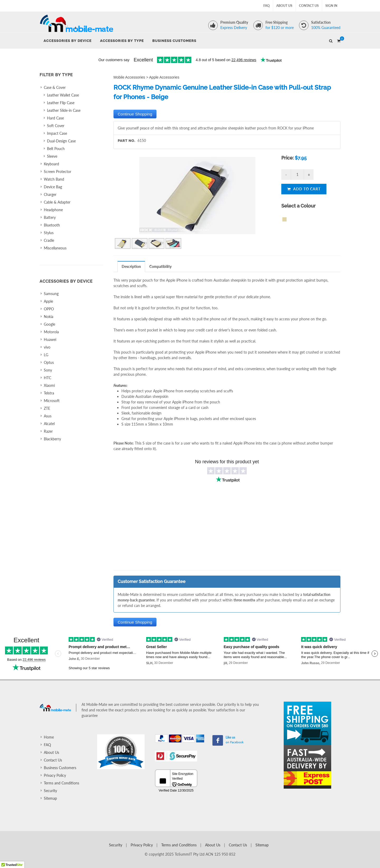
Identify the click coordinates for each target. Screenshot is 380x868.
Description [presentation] (131, 266)
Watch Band (54, 179)
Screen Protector (58, 172)
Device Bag (53, 187)
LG (46, 355)
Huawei (50, 339)
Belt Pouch (56, 149)
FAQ (267, 6)
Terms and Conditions (61, 783)
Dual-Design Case (61, 141)
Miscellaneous (55, 248)
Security (50, 791)
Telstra (49, 393)
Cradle (49, 240)
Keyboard (51, 164)
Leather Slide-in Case (64, 110)
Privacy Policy (55, 775)
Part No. (127, 141)
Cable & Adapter (57, 202)
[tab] (131, 266)
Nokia (49, 317)
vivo (47, 347)
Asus (48, 416)
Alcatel (49, 424)
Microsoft (52, 401)
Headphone (53, 210)
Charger (50, 194)
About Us (284, 6)
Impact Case (57, 133)
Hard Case (55, 118)
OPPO (49, 309)
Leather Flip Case (61, 103)
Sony (48, 370)
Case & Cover (55, 87)
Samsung (51, 294)
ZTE (47, 408)
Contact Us (309, 6)
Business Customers (60, 768)
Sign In (331, 6)
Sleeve (52, 156)
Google (49, 324)
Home (49, 737)
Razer (48, 431)
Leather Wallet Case (63, 95)
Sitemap (50, 798)
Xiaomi (49, 385)
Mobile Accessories (129, 77)
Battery (50, 217)
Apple (48, 301)
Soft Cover (56, 126)
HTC (47, 378)
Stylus (49, 233)
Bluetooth (52, 225)
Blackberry (52, 439)
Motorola (51, 332)
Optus (49, 362)
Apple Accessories (164, 77)
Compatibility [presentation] (160, 266)
